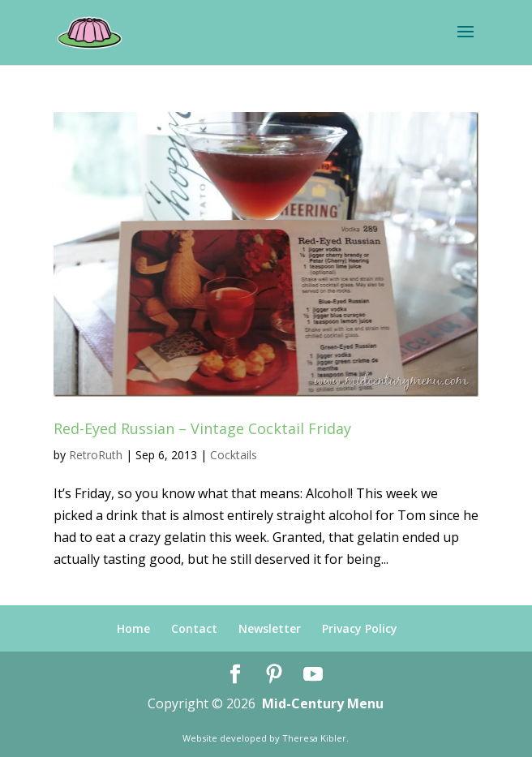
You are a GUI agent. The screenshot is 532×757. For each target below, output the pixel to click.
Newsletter (270, 628)
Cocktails (234, 455)
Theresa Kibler (314, 738)
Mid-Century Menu (323, 703)
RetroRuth (96, 455)
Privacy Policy (360, 628)
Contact (194, 628)
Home (133, 628)
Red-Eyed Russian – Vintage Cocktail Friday (202, 428)
